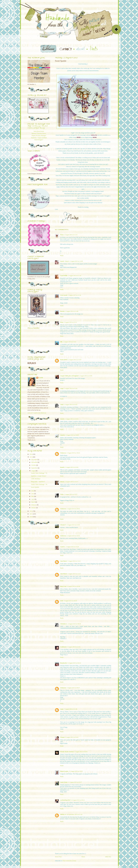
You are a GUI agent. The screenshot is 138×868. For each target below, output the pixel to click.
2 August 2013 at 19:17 (72, 482)
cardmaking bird (65, 800)
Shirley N (63, 814)
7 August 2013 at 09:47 (73, 688)
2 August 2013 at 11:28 (76, 261)
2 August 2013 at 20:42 (73, 509)
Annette (63, 435)
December (34, 459)
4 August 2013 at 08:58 (74, 624)
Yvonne (62, 737)
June (33, 494)
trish (62, 601)
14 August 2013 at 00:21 (78, 800)
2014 (31, 454)
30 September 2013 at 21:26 (74, 814)
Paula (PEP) (64, 360)
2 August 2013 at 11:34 (75, 276)
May (33, 496)
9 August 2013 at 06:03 (81, 752)
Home (83, 857)
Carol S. (63, 547)
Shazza (62, 482)
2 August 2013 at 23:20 (72, 547)
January (34, 508)
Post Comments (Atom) (69, 861)
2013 (31, 457)
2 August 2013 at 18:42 (73, 453)
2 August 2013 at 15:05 (86, 376)
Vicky (62, 494)
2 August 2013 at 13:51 (70, 342)
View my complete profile (37, 413)
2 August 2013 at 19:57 (71, 494)
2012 (31, 511)
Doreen (62, 311)
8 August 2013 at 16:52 (72, 737)
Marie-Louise (64, 771)
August (34, 471)
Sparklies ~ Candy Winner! (39, 476)
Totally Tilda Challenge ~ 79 (39, 473)
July (33, 491)
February (34, 505)
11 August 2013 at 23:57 (75, 782)
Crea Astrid (64, 295)
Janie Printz (64, 782)
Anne (62, 709)
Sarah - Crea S (65, 261)
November (34, 462)
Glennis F (63, 525)
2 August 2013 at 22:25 (73, 536)
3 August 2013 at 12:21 (74, 561)
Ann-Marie (64, 561)
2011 (31, 514)
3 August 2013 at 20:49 (70, 601)
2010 (31, 517)
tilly (61, 342)
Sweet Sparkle (35, 487)
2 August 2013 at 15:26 (71, 388)
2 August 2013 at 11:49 (72, 311)
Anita (62, 405)
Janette (62, 419)
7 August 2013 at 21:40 (71, 709)
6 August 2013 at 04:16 (74, 663)
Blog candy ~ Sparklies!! (38, 482)
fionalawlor (64, 663)
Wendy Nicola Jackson (67, 752)
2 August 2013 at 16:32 (71, 405)
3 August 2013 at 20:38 (73, 586)
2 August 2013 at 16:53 (72, 419)
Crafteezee (63, 647)
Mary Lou (63, 586)
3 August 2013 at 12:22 (74, 574)
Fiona (62, 235)
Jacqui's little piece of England (69, 376)
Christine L (64, 624)
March (33, 502)
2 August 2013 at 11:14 (71, 235)
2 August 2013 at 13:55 (75, 360)
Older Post (108, 857)
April (33, 499)
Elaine (41, 378)
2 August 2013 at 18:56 (72, 467)
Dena (62, 322)
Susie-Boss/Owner (39, 131)
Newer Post (58, 857)
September (35, 468)
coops (62, 388)
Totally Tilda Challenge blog (38, 127)
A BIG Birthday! (36, 479)
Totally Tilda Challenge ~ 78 (39, 484)
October (34, 465)
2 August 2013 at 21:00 (73, 525)
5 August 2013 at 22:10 (74, 647)
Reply (62, 255)
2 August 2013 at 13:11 (70, 322)
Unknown (63, 453)
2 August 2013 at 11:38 (74, 295)
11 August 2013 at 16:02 (76, 771)
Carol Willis (64, 276)
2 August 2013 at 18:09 (72, 435)
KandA (62, 467)
